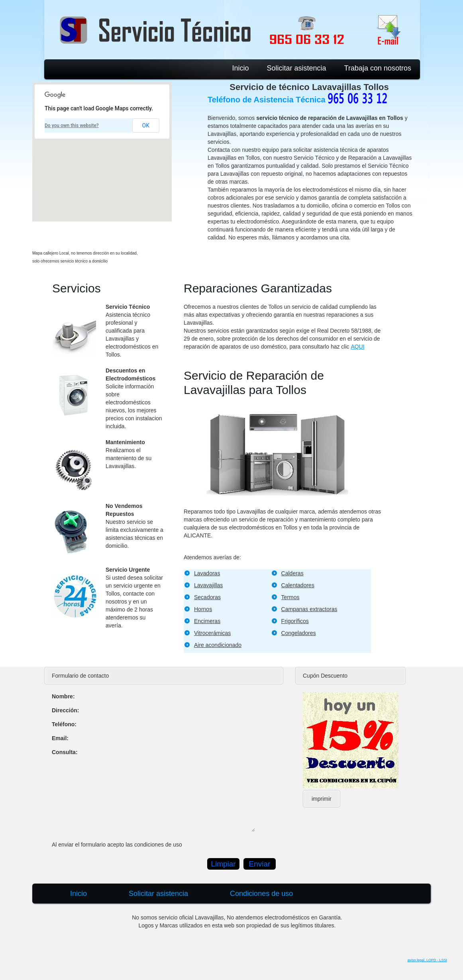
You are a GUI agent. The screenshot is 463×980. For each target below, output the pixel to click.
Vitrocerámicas (212, 633)
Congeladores (299, 633)
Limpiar (223, 864)
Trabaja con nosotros (378, 68)
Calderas (292, 573)
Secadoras (207, 597)
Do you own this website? (72, 125)
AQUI (357, 347)
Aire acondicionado (218, 645)
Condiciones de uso (261, 894)
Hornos (203, 609)
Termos (290, 597)
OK (146, 125)
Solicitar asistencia (297, 68)
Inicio (240, 68)
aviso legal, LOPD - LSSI (427, 960)
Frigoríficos (295, 621)
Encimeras (207, 621)
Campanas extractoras (309, 609)
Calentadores (298, 585)
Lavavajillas (208, 585)
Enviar (260, 864)
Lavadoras (207, 573)
